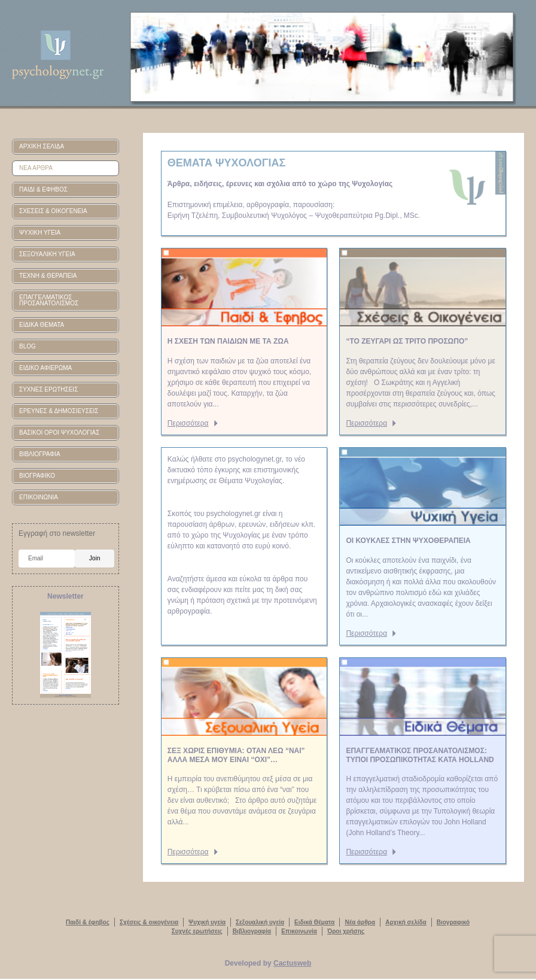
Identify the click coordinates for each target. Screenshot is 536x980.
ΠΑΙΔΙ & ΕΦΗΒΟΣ (43, 189)
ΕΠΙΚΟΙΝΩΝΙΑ (39, 497)
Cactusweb (292, 963)
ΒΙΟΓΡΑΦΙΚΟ (37, 476)
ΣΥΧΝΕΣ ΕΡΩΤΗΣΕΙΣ (48, 389)
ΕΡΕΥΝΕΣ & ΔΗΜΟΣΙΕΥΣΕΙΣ (59, 411)
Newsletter (66, 596)
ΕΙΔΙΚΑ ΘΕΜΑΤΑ (42, 325)
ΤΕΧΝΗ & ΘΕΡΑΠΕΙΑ (48, 276)
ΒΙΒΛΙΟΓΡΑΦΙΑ (40, 454)
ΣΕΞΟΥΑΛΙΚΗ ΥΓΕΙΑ (47, 254)
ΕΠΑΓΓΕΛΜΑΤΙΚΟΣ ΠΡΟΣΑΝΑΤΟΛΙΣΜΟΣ (49, 300)
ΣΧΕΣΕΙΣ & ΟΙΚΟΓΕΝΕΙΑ (53, 211)
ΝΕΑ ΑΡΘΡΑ (36, 168)
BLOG (28, 346)
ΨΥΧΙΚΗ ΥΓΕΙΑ (40, 233)
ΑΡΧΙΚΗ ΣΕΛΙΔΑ (42, 146)
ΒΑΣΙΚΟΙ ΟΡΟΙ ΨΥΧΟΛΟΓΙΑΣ (59, 433)
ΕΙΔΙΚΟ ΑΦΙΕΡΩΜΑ (45, 368)
